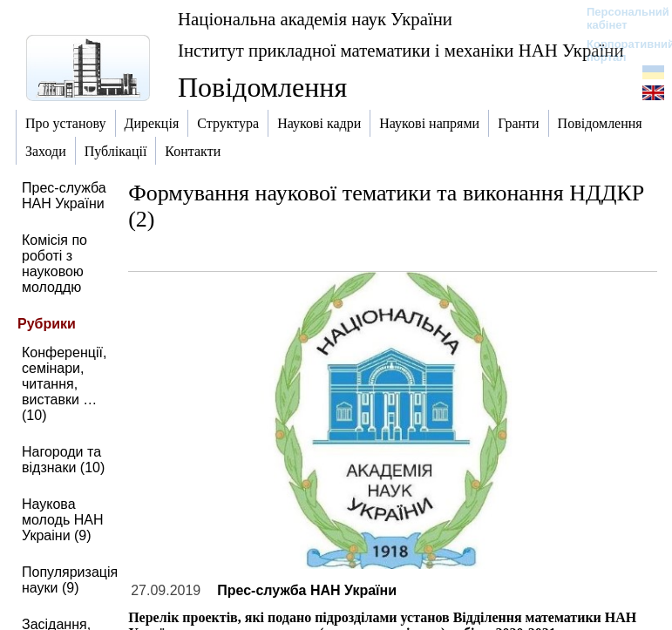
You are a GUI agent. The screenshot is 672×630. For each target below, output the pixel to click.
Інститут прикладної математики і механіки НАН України (401, 50)
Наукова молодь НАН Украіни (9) (63, 520)
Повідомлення (262, 87)
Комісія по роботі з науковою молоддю (54, 264)
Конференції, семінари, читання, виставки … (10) (64, 384)
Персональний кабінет (619, 18)
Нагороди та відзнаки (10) (63, 460)
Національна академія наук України (315, 19)
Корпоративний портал (619, 51)
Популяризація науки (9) (70, 580)
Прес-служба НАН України (64, 196)
